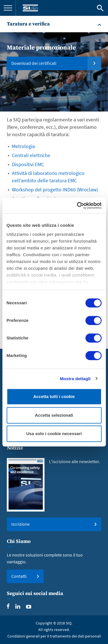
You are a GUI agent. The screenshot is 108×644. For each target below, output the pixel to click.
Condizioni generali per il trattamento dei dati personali (54, 636)
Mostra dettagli (75, 379)
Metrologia (23, 146)
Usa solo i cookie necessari (54, 434)
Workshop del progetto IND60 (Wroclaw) (55, 190)
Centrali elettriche (31, 155)
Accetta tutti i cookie (54, 396)
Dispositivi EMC (28, 164)
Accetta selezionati (54, 415)
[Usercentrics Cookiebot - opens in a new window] (77, 206)
